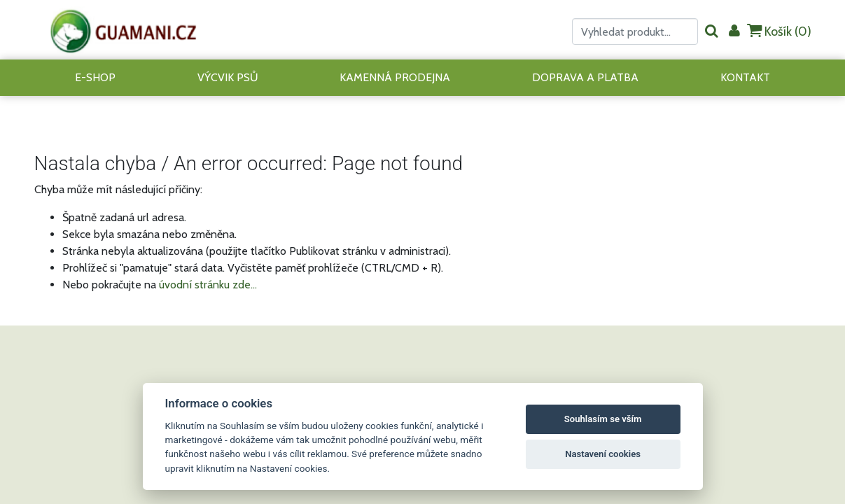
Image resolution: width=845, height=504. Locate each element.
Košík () (779, 31)
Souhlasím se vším (603, 419)
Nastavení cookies (603, 454)
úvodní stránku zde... (208, 285)
